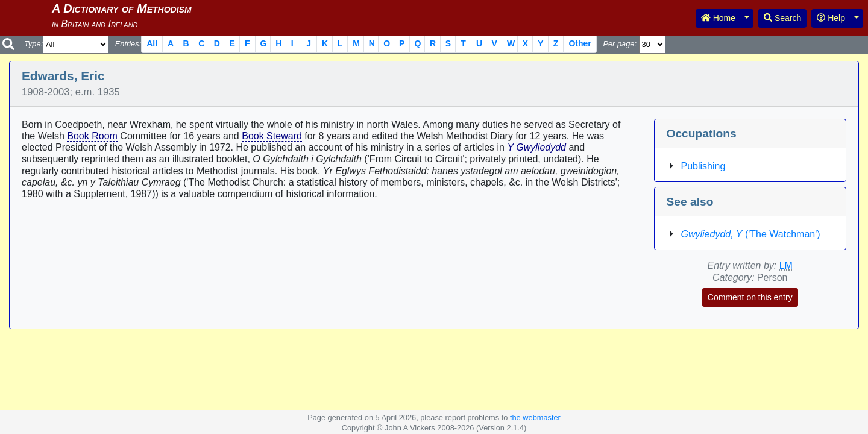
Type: (33, 44)
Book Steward (272, 136)
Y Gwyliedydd (536, 147)
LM (786, 266)
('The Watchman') (751, 234)
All (152, 43)
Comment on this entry (750, 297)
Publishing (703, 166)
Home (718, 18)
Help (831, 18)
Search (782, 18)
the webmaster (535, 417)
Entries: (128, 44)
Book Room (92, 136)
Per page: (620, 44)
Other (580, 43)
